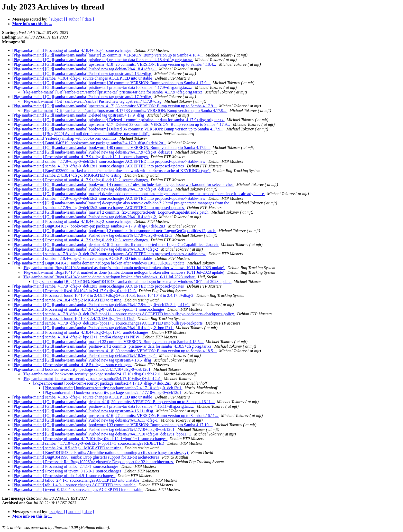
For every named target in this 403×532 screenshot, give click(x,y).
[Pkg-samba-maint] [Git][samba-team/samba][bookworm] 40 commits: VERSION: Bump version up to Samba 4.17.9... (111, 148)
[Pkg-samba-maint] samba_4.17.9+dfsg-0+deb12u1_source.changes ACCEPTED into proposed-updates (99, 166)
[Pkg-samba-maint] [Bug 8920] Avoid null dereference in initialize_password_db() (81, 134)
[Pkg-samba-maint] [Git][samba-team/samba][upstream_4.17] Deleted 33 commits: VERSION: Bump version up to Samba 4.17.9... (122, 124)
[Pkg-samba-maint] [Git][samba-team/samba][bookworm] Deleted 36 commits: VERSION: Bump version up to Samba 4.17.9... (118, 129)
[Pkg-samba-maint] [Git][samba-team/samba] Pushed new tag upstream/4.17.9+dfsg (82, 97)
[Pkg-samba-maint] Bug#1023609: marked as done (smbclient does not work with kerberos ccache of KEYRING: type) (111, 171)
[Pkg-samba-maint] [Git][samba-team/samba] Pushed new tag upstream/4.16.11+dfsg (83, 411)
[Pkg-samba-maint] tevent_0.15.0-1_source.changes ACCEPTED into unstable (78, 490)
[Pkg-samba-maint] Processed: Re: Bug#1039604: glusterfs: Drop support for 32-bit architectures (93, 462)
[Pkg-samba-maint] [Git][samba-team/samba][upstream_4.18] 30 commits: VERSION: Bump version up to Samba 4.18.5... (115, 351)
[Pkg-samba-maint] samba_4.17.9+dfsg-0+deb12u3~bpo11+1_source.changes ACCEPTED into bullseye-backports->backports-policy (124, 314)
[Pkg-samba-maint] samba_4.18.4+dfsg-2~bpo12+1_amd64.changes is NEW (76, 337)
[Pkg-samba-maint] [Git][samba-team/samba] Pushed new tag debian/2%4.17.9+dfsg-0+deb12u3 (93, 235)
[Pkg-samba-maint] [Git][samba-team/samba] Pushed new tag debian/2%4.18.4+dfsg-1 (85, 69)
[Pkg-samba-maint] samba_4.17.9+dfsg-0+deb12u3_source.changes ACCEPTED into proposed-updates (99, 286)
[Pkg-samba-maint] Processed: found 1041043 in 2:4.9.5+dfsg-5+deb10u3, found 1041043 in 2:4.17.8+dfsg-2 (103, 295)
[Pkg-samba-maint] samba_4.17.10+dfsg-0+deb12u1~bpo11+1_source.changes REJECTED (89, 443)
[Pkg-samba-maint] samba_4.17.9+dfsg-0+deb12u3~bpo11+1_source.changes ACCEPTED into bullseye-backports (108, 323)
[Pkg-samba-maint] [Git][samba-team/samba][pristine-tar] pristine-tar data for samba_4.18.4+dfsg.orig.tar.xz (103, 60)
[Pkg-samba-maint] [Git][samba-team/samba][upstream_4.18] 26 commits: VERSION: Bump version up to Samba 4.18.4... (115, 64)
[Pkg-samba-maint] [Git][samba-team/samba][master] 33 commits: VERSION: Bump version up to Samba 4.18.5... (108, 342)
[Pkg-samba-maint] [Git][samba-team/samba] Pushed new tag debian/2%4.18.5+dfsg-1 (85, 355)
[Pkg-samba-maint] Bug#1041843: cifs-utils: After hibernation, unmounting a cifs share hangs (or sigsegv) (101, 453)
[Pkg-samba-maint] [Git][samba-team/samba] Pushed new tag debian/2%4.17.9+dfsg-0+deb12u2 (93, 189)
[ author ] (74, 19)
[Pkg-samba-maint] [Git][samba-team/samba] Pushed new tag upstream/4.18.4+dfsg (82, 74)
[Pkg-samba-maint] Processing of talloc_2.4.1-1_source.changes (66, 466)
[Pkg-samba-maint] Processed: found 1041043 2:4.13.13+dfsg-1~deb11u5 (74, 319)
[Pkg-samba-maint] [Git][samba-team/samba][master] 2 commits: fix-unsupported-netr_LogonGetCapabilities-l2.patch (111, 212)
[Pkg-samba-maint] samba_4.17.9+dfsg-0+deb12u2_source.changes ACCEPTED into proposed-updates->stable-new (109, 198)
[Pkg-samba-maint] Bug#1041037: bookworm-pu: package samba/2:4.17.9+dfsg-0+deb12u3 (89, 226)
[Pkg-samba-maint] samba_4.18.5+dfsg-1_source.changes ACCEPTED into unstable (83, 397)
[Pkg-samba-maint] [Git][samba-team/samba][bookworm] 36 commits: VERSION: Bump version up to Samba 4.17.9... (111, 83)
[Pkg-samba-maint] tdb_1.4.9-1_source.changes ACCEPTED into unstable (74, 485)
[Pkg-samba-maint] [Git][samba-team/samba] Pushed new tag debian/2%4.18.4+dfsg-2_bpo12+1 (93, 328)
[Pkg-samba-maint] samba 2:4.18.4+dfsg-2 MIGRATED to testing (67, 300)
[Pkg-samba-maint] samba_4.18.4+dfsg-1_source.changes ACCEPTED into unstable (83, 78)
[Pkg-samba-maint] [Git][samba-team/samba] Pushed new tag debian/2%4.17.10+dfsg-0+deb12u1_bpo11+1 (102, 434)
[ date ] (88, 19)
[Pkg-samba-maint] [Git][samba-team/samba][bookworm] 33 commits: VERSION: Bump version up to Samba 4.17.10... (112, 425)
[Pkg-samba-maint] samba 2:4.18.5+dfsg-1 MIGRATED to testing (67, 448)
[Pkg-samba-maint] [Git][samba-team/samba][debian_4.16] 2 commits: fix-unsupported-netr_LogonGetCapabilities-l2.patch (116, 245)
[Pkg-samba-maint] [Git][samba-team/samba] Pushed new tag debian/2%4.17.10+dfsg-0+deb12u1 (94, 429)
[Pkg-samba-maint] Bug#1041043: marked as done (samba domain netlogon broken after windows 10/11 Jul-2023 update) (124, 268)
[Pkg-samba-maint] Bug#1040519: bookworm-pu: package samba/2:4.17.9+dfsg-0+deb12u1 (89, 143)
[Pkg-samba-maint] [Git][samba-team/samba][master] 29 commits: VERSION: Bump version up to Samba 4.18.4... (108, 55)
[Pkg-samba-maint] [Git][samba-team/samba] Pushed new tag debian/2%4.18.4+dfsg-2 (85, 217)
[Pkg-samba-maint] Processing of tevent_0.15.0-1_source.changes (67, 471)
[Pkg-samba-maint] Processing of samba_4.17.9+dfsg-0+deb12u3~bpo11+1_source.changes (89, 309)
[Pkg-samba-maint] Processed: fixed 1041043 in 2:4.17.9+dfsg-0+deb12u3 (75, 291)
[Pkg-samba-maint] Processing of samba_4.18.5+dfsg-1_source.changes (72, 365)
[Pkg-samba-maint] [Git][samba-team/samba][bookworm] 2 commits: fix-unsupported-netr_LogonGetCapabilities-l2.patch (114, 231)
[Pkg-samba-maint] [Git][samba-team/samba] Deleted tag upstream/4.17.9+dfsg (79, 115)
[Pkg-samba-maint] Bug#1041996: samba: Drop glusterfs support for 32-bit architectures (86, 457)
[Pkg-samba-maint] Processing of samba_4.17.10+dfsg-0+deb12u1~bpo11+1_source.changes (90, 439)
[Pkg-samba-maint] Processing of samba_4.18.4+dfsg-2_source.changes (72, 221)
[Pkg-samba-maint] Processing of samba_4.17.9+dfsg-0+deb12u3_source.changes (80, 240)
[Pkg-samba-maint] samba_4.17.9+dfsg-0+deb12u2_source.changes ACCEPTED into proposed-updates (99, 208)
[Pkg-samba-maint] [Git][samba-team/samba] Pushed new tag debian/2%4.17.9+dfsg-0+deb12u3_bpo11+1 (101, 305)
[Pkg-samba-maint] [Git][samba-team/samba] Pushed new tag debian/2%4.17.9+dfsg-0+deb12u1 (93, 152)
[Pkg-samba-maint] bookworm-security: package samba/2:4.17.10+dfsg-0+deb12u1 (82, 369)
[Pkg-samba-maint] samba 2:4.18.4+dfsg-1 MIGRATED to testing (67, 175)
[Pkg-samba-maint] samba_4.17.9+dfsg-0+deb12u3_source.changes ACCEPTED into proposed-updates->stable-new (109, 254)
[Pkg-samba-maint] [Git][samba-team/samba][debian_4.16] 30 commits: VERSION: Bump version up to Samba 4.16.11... (114, 402)
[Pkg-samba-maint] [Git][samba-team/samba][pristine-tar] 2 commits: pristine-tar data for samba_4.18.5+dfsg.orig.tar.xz (112, 346)
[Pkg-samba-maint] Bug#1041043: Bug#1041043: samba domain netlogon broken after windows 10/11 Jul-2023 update (132, 282)
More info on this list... (32, 24)
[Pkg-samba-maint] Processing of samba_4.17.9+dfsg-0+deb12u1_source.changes (80, 157)
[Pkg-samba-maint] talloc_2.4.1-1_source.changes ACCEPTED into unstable (76, 480)
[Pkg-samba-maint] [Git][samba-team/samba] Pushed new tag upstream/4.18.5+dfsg (82, 360)
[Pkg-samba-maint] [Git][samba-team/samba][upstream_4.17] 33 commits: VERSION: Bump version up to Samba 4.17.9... (115, 106)
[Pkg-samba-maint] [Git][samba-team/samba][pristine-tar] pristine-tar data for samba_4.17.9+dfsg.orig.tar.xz (103, 87)
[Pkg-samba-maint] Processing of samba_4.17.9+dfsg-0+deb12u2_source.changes (80, 180)
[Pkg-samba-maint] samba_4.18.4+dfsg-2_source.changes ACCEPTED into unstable (83, 258)
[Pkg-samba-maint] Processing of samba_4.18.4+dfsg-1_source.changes (72, 50)
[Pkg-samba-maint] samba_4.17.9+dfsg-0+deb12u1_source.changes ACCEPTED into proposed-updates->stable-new (109, 161)
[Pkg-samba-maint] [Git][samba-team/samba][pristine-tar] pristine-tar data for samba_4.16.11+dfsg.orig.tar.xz (104, 406)
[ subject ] (57, 19)
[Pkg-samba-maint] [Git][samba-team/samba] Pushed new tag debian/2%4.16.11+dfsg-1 (86, 420)
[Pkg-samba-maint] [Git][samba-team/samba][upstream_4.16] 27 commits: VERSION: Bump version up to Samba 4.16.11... (116, 416)
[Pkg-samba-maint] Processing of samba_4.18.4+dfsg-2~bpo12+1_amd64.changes (81, 332)
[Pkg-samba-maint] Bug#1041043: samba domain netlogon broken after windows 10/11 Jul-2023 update (99, 263)
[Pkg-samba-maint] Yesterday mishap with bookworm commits (65, 138)
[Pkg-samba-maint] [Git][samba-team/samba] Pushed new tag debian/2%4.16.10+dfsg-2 (86, 249)
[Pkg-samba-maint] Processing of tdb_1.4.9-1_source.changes (64, 476)
